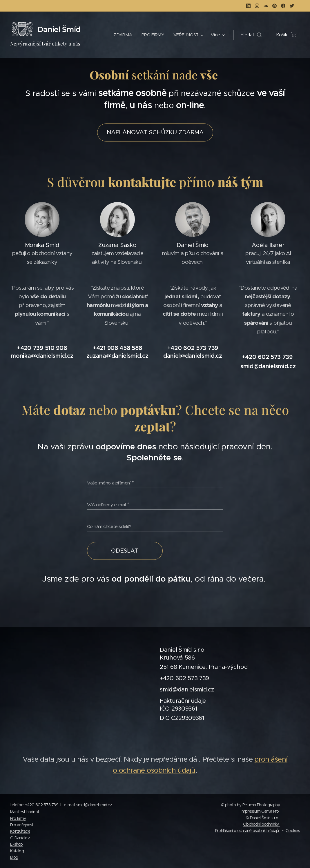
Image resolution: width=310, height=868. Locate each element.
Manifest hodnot (25, 812)
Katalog (17, 851)
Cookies (293, 831)
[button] (251, 35)
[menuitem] (123, 35)
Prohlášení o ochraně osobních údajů (248, 831)
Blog (14, 857)
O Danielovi (20, 838)
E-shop (17, 844)
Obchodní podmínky (261, 824)
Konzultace (20, 831)
